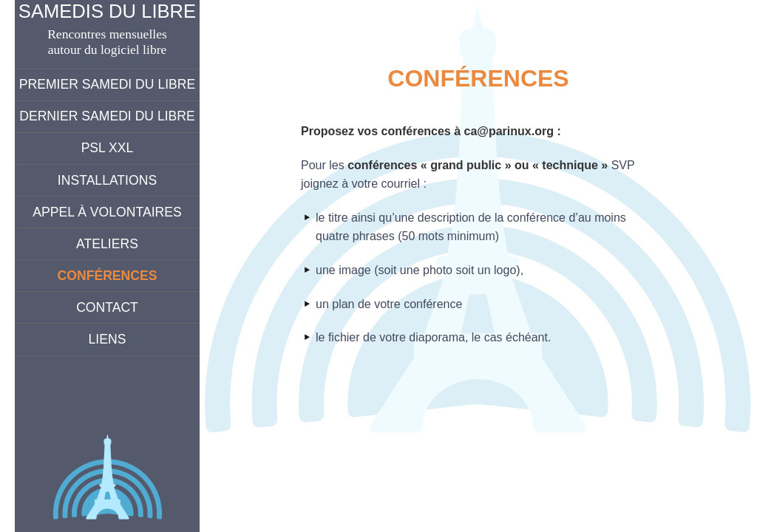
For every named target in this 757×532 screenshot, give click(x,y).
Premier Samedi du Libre (108, 84)
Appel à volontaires (107, 212)
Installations (107, 180)
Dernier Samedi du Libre (107, 116)
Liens (108, 339)
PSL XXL (108, 148)
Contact (107, 307)
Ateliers (107, 244)
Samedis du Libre (107, 11)
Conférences (108, 276)
